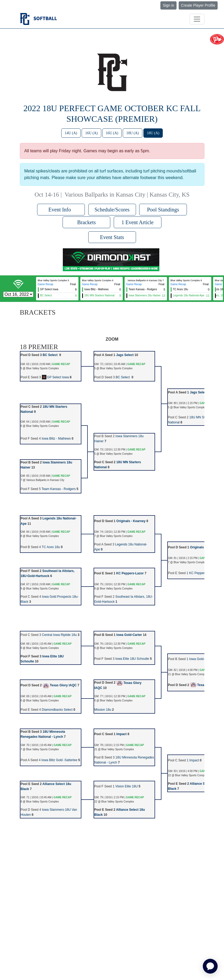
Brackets (86, 222)
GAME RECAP (61, 364)
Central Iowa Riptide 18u (59, 635)
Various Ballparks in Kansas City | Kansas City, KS (127, 195)
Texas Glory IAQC (60, 685)
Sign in (168, 5)
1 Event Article (137, 222)
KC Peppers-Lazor (130, 573)
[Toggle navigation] (197, 19)
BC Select (50, 355)
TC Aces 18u (51, 547)
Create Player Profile (198, 5)
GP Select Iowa (55, 377)
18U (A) (132, 133)
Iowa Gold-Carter (129, 635)
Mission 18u (103, 710)
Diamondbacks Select (57, 710)
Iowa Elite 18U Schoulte (132, 659)
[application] (210, 966)
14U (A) (71, 133)
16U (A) (91, 133)
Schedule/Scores (112, 210)
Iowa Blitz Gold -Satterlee (59, 760)
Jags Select (125, 355)
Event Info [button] (61, 210)
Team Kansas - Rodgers (59, 489)
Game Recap (45, 284)
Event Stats (112, 237)
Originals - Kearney (131, 521)
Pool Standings (163, 210)
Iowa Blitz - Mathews (56, 439)
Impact (122, 734)
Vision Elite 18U (127, 786)
